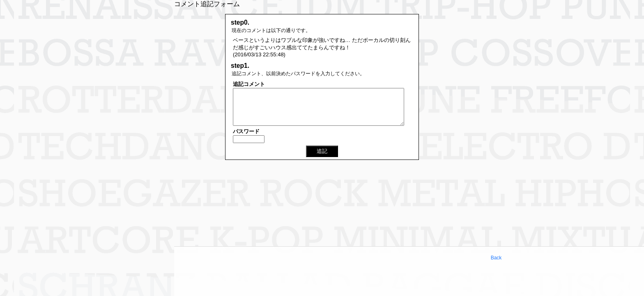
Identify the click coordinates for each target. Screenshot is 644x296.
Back (496, 258)
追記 (322, 151)
